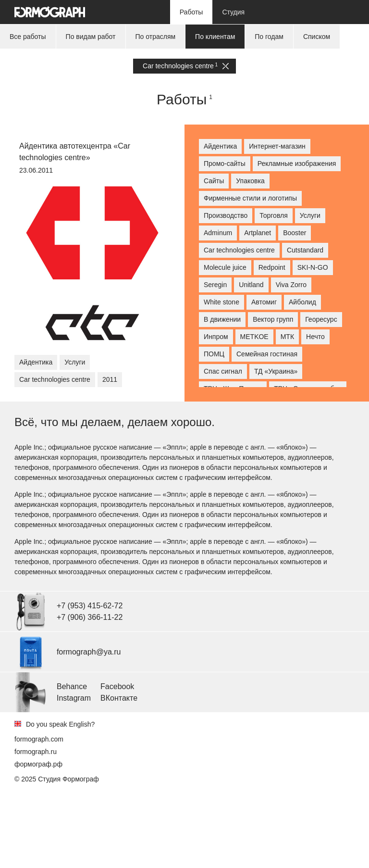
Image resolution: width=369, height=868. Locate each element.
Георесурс (321, 319)
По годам (269, 37)
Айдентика (36, 362)
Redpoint (272, 267)
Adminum (218, 233)
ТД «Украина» (276, 371)
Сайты (214, 181)
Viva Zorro (291, 285)
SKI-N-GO (313, 267)
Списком (317, 37)
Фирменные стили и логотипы (250, 198)
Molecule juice (225, 267)
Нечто (315, 337)
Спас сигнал (223, 371)
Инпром (216, 337)
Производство (226, 215)
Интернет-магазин (277, 146)
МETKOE (254, 337)
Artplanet (258, 233)
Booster (295, 233)
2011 (110, 379)
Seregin (215, 285)
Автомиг (264, 302)
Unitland (251, 285)
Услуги (75, 362)
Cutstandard (305, 250)
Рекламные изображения (297, 164)
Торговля (273, 215)
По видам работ (91, 37)
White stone (221, 302)
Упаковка (250, 181)
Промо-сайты (225, 164)
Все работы (28, 37)
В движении (222, 319)
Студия (233, 12)
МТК (287, 337)
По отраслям (156, 37)
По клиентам (215, 37)
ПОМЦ (214, 354)
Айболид (302, 302)
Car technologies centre (186, 66)
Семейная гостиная (267, 354)
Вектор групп (273, 319)
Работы (191, 12)
